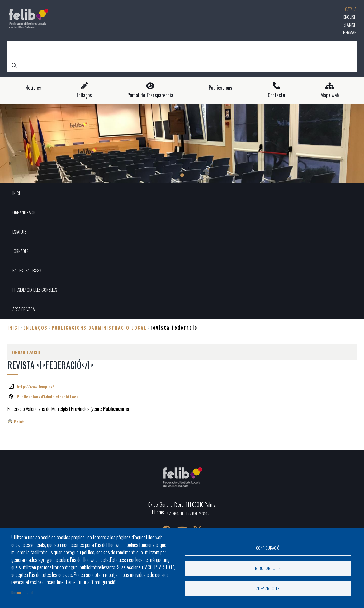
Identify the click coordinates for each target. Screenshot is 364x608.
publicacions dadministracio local (99, 328)
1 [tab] (182, 175)
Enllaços (84, 95)
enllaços (35, 328)
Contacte (276, 95)
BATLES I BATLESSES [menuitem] (27, 270)
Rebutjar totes (268, 568)
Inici (13, 328)
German (350, 32)
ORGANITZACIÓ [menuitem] (25, 212)
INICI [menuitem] (16, 193)
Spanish (350, 24)
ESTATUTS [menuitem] (19, 232)
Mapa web (330, 95)
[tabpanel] (182, 144)
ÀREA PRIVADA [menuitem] (24, 309)
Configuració (268, 548)
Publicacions (220, 88)
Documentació (22, 592)
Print (19, 421)
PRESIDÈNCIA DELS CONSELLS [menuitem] (35, 290)
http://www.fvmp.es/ (35, 386)
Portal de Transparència (150, 95)
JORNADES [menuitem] (20, 251)
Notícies (33, 88)
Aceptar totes (268, 588)
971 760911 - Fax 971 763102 (188, 513)
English (350, 17)
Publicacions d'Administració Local (48, 396)
